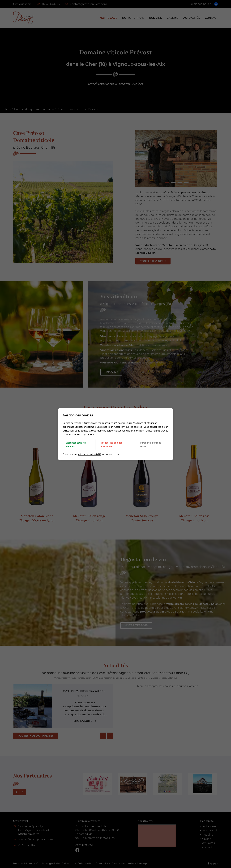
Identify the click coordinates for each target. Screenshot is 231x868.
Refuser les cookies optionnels (111, 445)
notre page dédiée (84, 435)
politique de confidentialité (89, 454)
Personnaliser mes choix (151, 445)
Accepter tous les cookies (76, 445)
